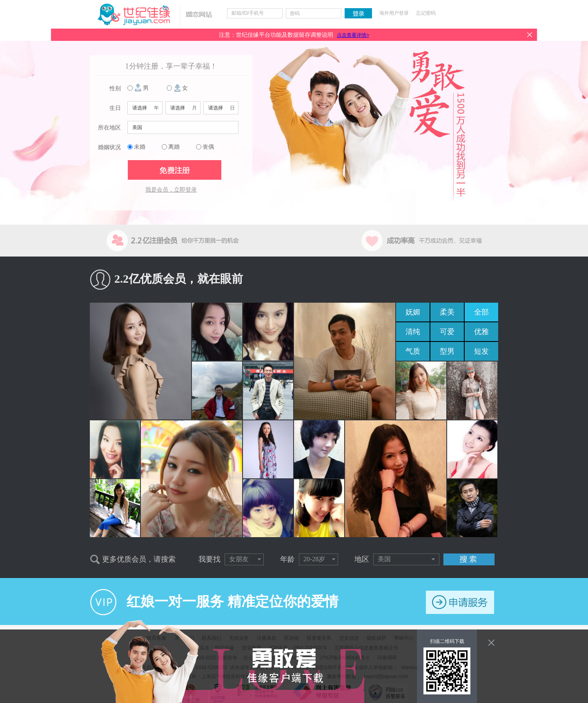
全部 (481, 312)
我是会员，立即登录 (171, 190)
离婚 (174, 147)
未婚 (140, 147)
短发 (481, 351)
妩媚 (413, 312)
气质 (413, 351)
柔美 (447, 312)
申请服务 (460, 602)
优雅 (481, 332)
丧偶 (208, 147)
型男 (447, 351)
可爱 (447, 332)
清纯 (413, 332)
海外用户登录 (394, 13)
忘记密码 (426, 13)
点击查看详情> (353, 35)
